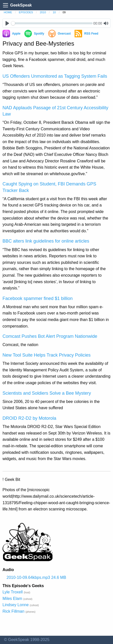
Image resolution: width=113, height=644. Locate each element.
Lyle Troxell (13, 592)
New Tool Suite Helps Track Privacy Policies (47, 355)
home (8, 12)
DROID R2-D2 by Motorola (29, 418)
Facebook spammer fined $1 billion (38, 298)
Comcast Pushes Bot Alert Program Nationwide (50, 336)
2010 (43, 12)
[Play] (7, 23)
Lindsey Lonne (16, 605)
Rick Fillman (13, 611)
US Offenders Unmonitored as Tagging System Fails (55, 76)
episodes (26, 12)
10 (54, 12)
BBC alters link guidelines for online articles (46, 241)
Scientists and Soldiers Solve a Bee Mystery (47, 393)
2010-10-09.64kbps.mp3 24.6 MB (36, 577)
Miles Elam (12, 599)
